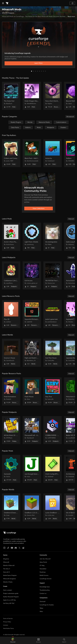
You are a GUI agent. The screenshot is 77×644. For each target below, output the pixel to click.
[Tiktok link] (8, 548)
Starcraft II (6, 572)
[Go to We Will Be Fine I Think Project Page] (53, 275)
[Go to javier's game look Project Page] (53, 314)
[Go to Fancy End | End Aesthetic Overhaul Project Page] (53, 96)
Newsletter (43, 569)
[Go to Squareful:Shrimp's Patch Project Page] (32, 314)
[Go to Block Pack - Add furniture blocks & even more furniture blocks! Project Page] (32, 153)
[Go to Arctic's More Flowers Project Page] (11, 237)
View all (71, 219)
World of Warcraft (9, 566)
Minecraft (6, 562)
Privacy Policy (7, 622)
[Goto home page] (7, 3)
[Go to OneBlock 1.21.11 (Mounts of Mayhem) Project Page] (32, 508)
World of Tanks (8, 582)
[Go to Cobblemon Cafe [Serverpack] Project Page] (11, 275)
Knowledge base (45, 587)
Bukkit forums (44, 575)
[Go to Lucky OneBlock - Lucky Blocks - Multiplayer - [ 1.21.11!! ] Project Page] (53, 508)
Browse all (70, 117)
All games (6, 559)
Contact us (43, 593)
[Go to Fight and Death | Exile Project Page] (32, 353)
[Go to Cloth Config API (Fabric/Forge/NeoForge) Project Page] (53, 469)
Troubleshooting (45, 590)
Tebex (41, 608)
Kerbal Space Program (10, 575)
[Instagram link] (4, 548)
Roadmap (43, 572)
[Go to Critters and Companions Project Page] (11, 153)
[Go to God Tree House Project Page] (53, 353)
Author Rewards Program (11, 597)
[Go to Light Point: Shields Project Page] (32, 237)
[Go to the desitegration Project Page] (53, 237)
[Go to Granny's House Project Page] (11, 353)
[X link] (19, 548)
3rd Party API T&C (9, 603)
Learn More (38, 63)
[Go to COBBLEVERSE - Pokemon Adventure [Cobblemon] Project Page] (53, 430)
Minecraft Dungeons (10, 579)
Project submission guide (11, 593)
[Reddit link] (23, 548)
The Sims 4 (7, 569)
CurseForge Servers (46, 579)
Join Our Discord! (45, 559)
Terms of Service (8, 619)
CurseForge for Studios (47, 605)
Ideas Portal (43, 562)
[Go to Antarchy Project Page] (53, 153)
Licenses (6, 625)
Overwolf (43, 602)
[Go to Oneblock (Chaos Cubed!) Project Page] (11, 508)
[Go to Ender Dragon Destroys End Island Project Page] (32, 96)
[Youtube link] (12, 548)
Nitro (41, 612)
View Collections (39, 208)
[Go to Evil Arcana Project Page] (32, 275)
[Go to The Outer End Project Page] (11, 96)
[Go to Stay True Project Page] (53, 391)
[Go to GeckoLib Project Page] (11, 469)
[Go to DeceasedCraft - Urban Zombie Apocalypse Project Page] (32, 430)
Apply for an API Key (10, 600)
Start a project (8, 590)
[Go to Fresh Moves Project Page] (32, 391)
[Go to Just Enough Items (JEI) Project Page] (32, 469)
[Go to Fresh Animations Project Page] (11, 391)
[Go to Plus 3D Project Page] (11, 314)
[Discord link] (16, 548)
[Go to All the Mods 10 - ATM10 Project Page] (11, 430)
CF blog (42, 566)
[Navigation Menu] (3, 3)
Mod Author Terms (9, 629)
